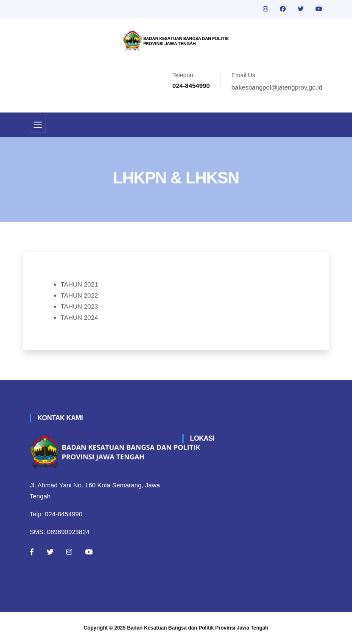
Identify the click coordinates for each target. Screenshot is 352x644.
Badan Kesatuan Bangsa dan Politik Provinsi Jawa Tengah (198, 628)
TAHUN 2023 (79, 306)
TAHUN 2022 (79, 295)
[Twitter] (50, 552)
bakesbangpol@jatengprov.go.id (277, 87)
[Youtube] (89, 552)
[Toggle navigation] (38, 125)
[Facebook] (32, 552)
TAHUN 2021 (79, 284)
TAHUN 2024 (79, 317)
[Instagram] (69, 552)
